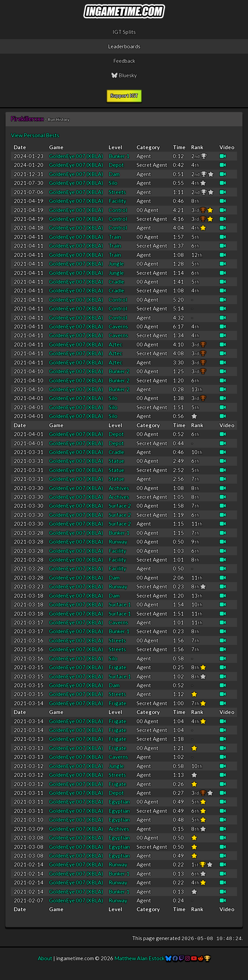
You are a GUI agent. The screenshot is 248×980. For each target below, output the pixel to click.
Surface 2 (120, 506)
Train (115, 237)
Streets (117, 192)
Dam (114, 174)
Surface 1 (120, 604)
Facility (117, 201)
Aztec (115, 344)
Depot (116, 165)
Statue (116, 461)
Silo (113, 183)
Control (118, 210)
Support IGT (124, 96)
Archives (119, 488)
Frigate (117, 667)
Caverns (118, 326)
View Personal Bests (35, 135)
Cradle (116, 282)
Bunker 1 (119, 156)
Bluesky (124, 75)
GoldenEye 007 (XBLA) (76, 156)
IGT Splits (124, 32)
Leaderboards (124, 46)
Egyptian (119, 801)
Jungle (116, 264)
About (45, 958)
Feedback (124, 61)
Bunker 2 (119, 371)
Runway (118, 542)
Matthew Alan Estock (139, 958)
